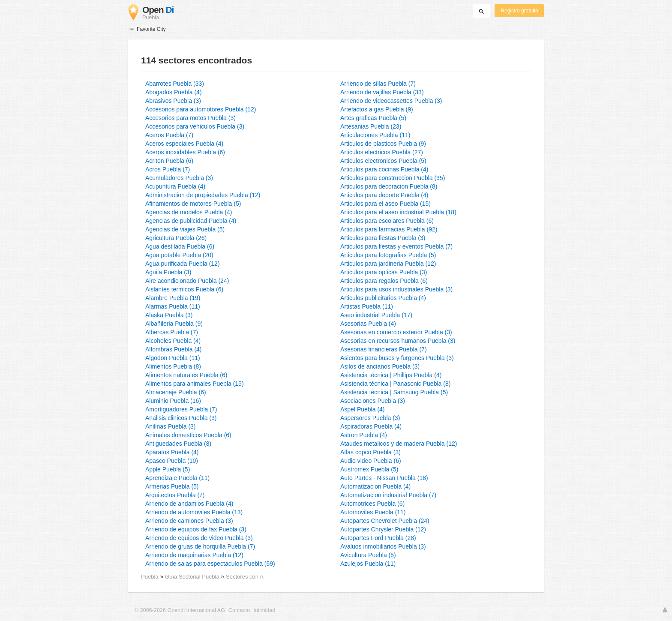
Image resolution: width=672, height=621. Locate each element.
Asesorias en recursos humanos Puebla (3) (398, 341)
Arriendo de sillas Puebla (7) (378, 84)
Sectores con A (245, 577)
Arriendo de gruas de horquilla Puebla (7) (200, 546)
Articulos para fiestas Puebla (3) (383, 238)
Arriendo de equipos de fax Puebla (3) (196, 529)
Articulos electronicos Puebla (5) (383, 161)
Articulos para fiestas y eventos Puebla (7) (396, 246)
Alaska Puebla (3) (169, 315)
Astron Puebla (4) (364, 435)
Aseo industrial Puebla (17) (376, 315)
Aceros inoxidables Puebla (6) (185, 152)
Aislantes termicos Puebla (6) (184, 289)
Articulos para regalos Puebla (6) (384, 281)
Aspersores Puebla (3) (370, 418)
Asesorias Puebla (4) (368, 324)
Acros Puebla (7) (168, 169)
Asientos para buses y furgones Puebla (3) (397, 358)
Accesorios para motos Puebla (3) (190, 118)
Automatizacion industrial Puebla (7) (388, 495)
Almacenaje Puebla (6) (176, 392)
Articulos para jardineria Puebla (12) (388, 264)
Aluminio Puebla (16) (173, 401)
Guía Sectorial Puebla (193, 577)
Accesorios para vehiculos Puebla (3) (195, 126)
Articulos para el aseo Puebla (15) (385, 204)
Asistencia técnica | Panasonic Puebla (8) (395, 384)
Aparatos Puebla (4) (172, 452)
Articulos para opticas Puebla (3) (384, 272)
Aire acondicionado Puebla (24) (187, 281)
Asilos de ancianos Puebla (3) (380, 366)
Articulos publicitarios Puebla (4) (383, 298)
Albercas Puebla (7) (172, 332)
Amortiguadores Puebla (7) (181, 409)
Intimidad (264, 610)
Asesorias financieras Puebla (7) (384, 349)
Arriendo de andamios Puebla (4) (189, 504)
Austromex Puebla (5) (369, 469)
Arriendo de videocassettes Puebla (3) (391, 101)
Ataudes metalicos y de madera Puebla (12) (399, 444)
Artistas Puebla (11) (367, 306)
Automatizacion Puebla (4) (375, 486)
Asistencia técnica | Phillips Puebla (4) (391, 375)
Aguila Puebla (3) (168, 272)
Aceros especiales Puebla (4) (184, 144)
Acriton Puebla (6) (169, 161)
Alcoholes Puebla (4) (173, 341)
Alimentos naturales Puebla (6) (186, 375)
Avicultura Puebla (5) (368, 555)
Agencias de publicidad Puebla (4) (191, 221)
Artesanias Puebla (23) (371, 126)
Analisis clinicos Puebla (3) (181, 418)
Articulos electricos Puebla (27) (382, 152)
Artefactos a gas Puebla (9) (377, 109)
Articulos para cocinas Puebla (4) (384, 169)
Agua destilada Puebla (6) (180, 246)
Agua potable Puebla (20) (179, 255)
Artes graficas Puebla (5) (373, 118)
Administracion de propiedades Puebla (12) (203, 195)
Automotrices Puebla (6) (372, 504)
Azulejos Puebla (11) (368, 564)
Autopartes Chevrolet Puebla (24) (385, 521)
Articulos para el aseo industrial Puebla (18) (398, 212)
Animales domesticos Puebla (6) (188, 435)
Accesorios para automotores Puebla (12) (201, 109)
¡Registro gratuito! (519, 11)
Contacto (239, 610)
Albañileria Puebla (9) (174, 324)
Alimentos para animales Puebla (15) (195, 384)
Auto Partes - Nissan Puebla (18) (384, 478)
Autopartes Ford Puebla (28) (378, 538)
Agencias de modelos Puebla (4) (189, 212)
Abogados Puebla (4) (174, 92)
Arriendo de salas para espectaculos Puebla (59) (210, 564)
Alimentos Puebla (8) (173, 366)
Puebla (150, 577)
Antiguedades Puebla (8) (178, 444)
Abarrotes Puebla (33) (175, 84)
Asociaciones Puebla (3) (373, 401)
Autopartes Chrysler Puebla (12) (383, 529)
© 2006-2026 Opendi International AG (180, 610)
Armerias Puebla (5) (172, 486)
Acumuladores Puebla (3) (179, 178)
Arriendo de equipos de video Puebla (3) (199, 538)
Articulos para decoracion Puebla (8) (389, 186)
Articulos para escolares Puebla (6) (387, 221)
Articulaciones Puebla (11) (375, 135)
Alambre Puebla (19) (173, 298)
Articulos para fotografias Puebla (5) (388, 255)
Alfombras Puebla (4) (174, 349)
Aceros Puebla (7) (169, 135)
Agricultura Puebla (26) (176, 238)
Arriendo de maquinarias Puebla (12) (194, 555)
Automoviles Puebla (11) (373, 512)
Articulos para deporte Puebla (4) (384, 195)
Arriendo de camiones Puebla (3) (189, 521)
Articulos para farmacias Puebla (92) (389, 229)
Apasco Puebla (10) (172, 461)
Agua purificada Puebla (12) (183, 264)
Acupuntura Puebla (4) (175, 186)
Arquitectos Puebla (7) (175, 495)
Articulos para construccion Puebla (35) (393, 178)
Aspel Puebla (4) (363, 409)
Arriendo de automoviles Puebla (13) (194, 512)
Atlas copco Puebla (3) (370, 452)
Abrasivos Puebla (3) (173, 101)
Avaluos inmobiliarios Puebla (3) (383, 546)
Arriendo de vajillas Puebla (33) (382, 92)
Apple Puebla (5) (168, 469)
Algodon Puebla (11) (173, 358)
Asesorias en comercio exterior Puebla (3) (396, 332)
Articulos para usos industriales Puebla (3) (396, 289)
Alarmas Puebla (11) (173, 306)
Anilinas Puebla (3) (171, 426)
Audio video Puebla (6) (371, 461)
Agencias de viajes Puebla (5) (185, 229)
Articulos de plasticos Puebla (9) (383, 144)
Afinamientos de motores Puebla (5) (193, 204)
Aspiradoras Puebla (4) (371, 426)
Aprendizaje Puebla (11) (177, 478)
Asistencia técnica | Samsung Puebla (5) (394, 392)
